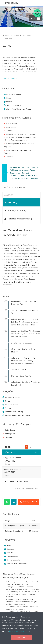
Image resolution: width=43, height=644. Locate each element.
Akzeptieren (22, 638)
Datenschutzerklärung (18, 631)
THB (15, 10)
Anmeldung (35, 9)
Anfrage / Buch (28, 502)
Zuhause (6, 36)
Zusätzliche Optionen (18, 481)
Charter (16, 36)
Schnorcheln (27, 36)
